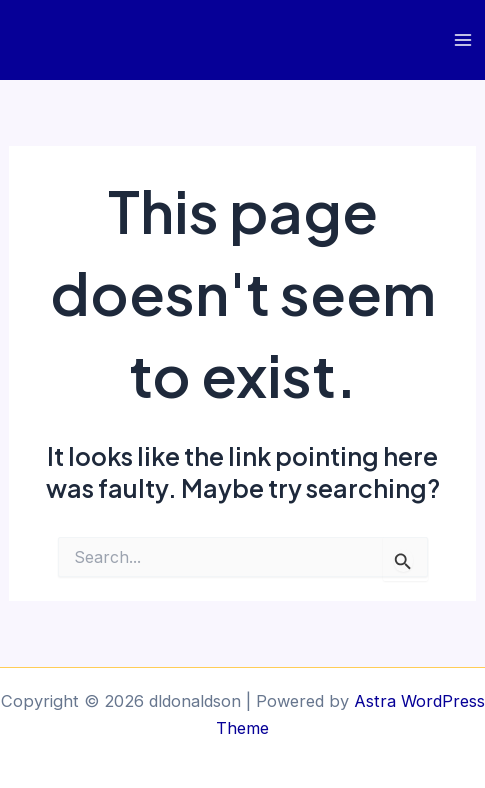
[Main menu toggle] (462, 40)
